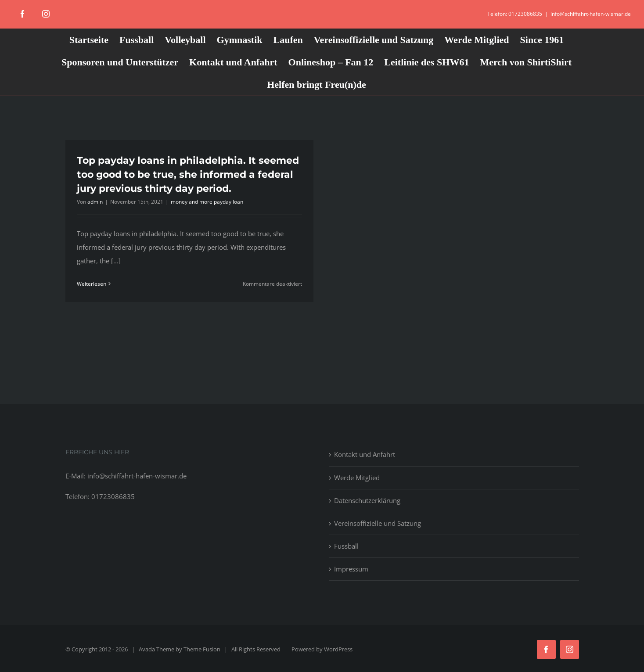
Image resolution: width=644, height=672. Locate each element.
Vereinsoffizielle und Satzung (378, 523)
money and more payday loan (207, 202)
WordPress (338, 649)
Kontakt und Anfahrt (365, 454)
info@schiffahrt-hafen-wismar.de (591, 14)
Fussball (346, 546)
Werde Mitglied (357, 478)
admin (95, 202)
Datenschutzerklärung (367, 500)
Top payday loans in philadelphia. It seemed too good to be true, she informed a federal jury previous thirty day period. (188, 174)
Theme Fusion (202, 649)
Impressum (351, 569)
